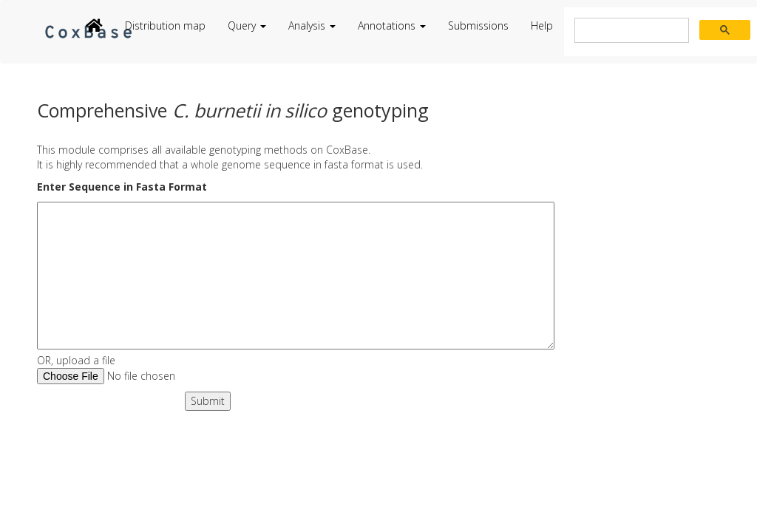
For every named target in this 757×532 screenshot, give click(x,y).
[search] (630, 31)
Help (542, 25)
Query (247, 25)
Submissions (478, 25)
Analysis (312, 25)
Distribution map (165, 25)
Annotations (392, 25)
